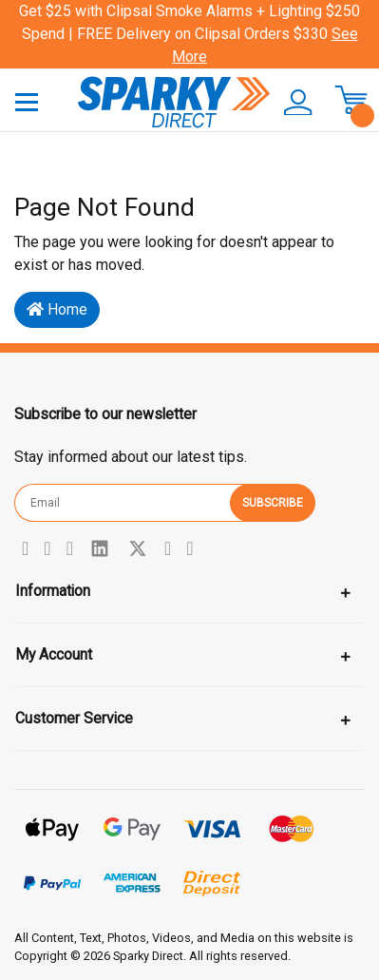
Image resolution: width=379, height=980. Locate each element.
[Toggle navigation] (27, 101)
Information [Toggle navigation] (53, 591)
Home (57, 309)
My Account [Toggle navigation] (54, 654)
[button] (293, 103)
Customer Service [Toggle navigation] (74, 718)
